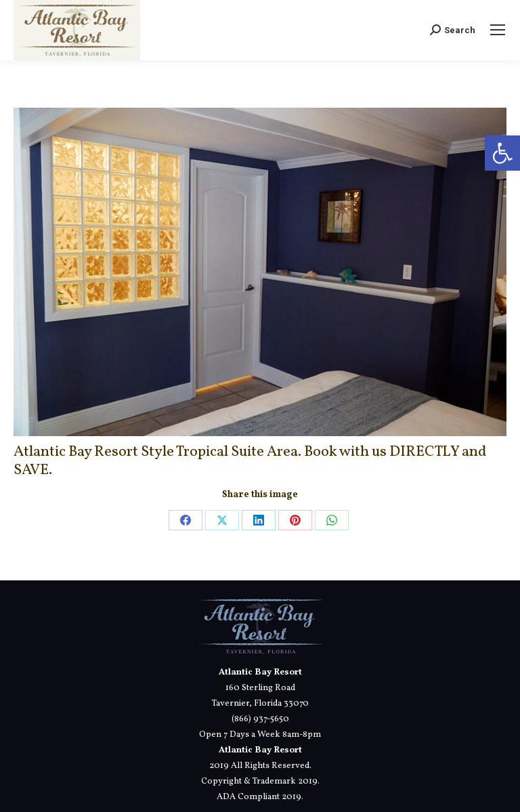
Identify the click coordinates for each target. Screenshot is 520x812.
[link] (502, 153)
